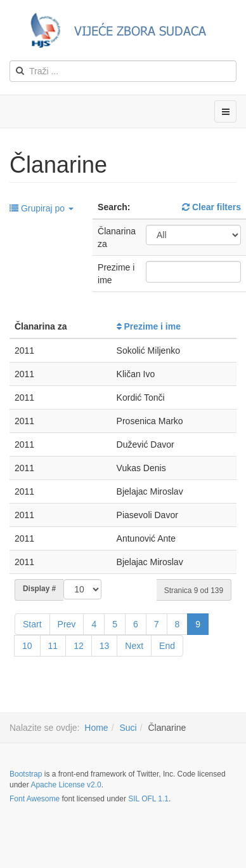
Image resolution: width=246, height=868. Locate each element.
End (167, 646)
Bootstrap (26, 774)
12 (79, 646)
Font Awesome (35, 799)
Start (32, 624)
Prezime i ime (149, 326)
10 (27, 646)
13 (105, 646)
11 (53, 646)
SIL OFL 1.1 (148, 799)
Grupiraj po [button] (42, 208)
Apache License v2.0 (66, 785)
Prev (67, 624)
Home (96, 728)
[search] (123, 71)
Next (134, 646)
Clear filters (211, 207)
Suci (128, 728)
